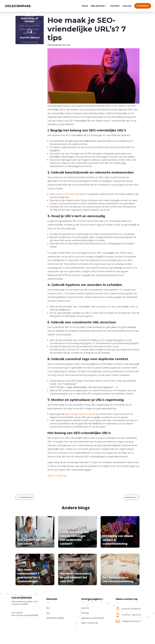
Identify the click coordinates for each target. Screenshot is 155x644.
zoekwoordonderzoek (67, 196)
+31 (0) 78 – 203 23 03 (131, 615)
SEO (69, 47)
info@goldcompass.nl (131, 621)
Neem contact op (57, 478)
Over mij (85, 608)
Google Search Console (83, 416)
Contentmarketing (57, 47)
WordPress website (55, 618)
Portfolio (85, 613)
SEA (48, 608)
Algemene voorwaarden (93, 618)
